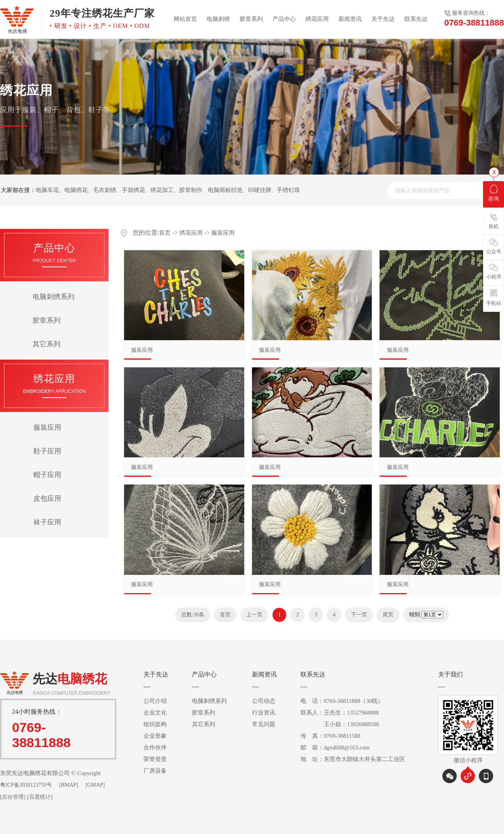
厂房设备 (155, 771)
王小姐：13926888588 (340, 724)
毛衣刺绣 (105, 190)
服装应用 (47, 427)
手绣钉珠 (288, 190)
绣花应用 (317, 19)
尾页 (388, 615)
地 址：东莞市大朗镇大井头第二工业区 (353, 759)
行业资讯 (264, 713)
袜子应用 (47, 522)
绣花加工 (162, 190)
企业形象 (155, 736)
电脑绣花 (76, 190)
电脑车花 (47, 190)
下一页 (359, 615)
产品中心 (284, 19)
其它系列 (47, 344)
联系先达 (416, 19)
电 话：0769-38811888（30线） (342, 701)
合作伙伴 (155, 747)
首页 (165, 233)
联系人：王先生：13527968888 (340, 713)
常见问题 (264, 724)
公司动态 (264, 701)
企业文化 (155, 713)
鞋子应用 (47, 451)
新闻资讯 (350, 19)
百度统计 (40, 797)
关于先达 (383, 19)
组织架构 (155, 724)
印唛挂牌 (260, 190)
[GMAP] (95, 785)
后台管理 (13, 797)
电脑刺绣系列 (54, 297)
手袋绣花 (133, 190)
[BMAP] (69, 785)
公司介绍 (155, 701)
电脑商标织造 (225, 190)
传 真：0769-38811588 (330, 736)
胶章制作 (191, 190)
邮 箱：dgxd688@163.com (335, 747)
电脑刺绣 (218, 19)
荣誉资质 (155, 759)
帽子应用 (47, 475)
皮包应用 (47, 498)
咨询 (494, 193)
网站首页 (185, 19)
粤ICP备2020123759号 (26, 785)
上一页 (254, 615)
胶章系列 (251, 19)
